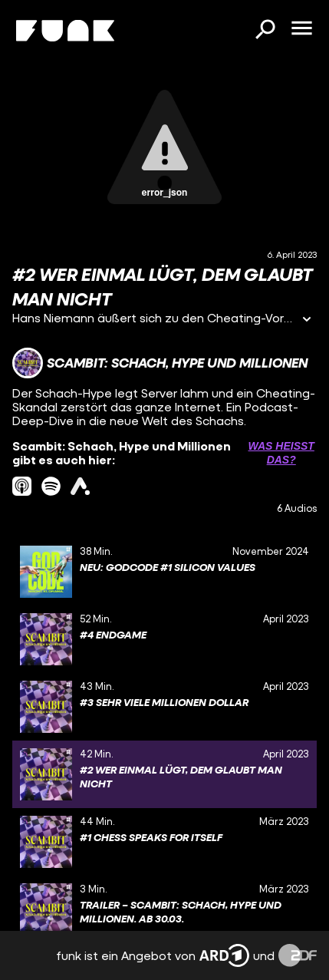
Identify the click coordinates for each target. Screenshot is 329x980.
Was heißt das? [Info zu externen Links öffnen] (281, 453)
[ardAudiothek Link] (80, 486)
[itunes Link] (22, 486)
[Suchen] (265, 31)
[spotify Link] (51, 486)
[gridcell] (164, 572)
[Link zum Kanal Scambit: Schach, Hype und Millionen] (160, 363)
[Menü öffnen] (301, 29)
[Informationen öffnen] (307, 320)
